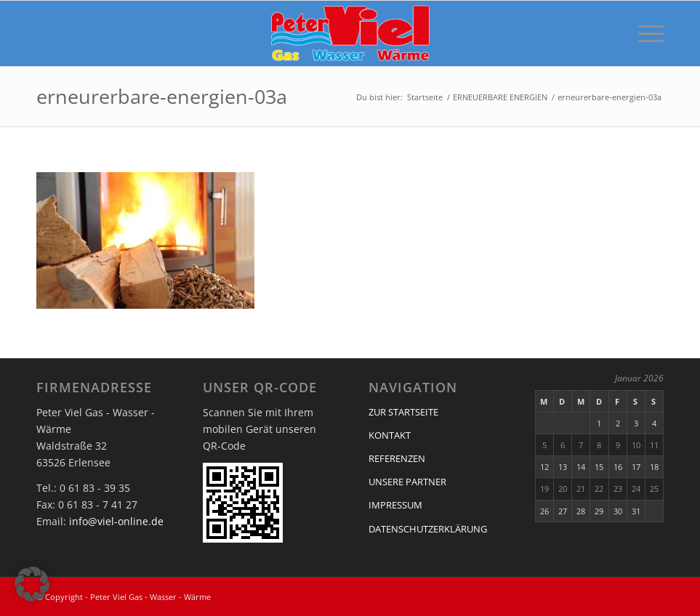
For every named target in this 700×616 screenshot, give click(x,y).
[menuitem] (644, 33)
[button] (32, 584)
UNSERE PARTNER (407, 482)
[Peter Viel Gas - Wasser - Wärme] (350, 33)
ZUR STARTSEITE (403, 412)
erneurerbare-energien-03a (162, 96)
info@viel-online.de (116, 521)
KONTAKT (390, 435)
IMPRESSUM (395, 505)
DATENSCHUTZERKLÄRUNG (428, 529)
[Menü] (644, 33)
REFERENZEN (397, 458)
